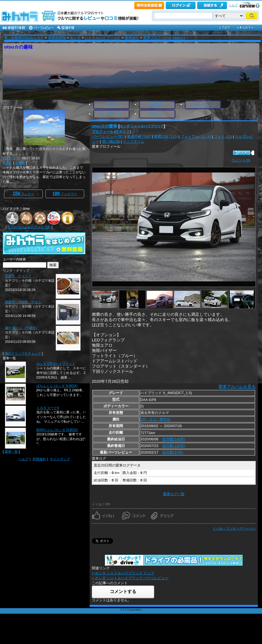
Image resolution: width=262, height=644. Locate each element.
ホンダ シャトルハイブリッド (142, 126)
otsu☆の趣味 (18, 47)
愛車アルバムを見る (237, 386)
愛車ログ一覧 (174, 494)
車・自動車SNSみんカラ (24, 38)
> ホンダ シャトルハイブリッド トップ (123, 573)
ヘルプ (233, 5)
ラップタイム (111, 114)
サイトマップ (60, 459)
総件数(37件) (173, 452)
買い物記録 (111, 142)
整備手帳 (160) (139, 137)
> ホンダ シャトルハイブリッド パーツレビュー (130, 578)
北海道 (20, 163)
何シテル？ (11, 158)
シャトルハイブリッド (103, 38)
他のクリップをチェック (23, 354)
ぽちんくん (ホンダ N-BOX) (57, 386)
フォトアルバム (203, 104)
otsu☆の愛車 (105, 126)
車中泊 (165, 419)
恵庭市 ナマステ (18, 276)
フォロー (23, 194)
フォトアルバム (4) (196, 137)
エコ (153, 419)
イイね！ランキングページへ (234, 529)
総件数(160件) (174, 446)
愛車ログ (123, 132)
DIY (143, 419)
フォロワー (65, 194)
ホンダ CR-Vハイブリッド (56, 364)
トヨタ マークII (48, 408)
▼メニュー (157, 114)
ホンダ (75, 38)
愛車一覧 (11, 452)
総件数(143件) (174, 439)
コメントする (123, 592)
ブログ (112, 104)
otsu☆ (8, 163)
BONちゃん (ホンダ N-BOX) (57, 430)
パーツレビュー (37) (108, 137)
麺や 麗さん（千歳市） (22, 328)
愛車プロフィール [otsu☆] (164, 38)
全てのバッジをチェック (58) (29, 227)
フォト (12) (223, 137)
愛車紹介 (132, 38)
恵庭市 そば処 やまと (23, 302)
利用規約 (39, 459)
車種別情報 (57, 38)
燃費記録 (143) (166, 137)
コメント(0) (241, 160)
